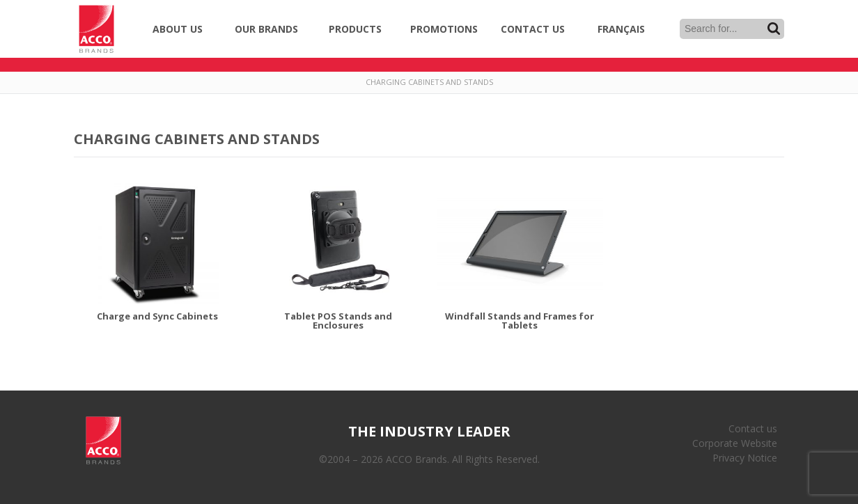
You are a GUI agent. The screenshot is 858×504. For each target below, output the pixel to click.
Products (355, 29)
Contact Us (533, 29)
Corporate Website (735, 443)
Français (621, 29)
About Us (178, 29)
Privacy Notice (745, 458)
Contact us (753, 428)
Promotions (444, 29)
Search (774, 29)
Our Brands (266, 29)
